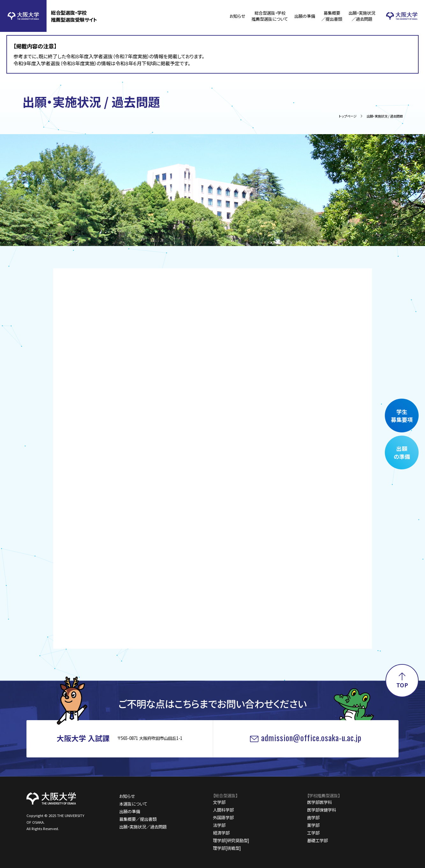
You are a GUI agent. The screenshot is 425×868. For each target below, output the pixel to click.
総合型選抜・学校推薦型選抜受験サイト (74, 16)
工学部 (313, 833)
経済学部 (221, 833)
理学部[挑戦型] (227, 848)
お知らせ (237, 16)
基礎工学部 (317, 840)
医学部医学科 (319, 802)
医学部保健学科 (322, 810)
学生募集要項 (402, 416)
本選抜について (133, 804)
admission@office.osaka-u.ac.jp (311, 738)
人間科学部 (223, 810)
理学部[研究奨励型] (231, 840)
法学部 (219, 825)
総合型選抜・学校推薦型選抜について (270, 16)
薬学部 (313, 825)
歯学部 (313, 817)
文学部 (219, 802)
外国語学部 (223, 817)
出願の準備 (305, 16)
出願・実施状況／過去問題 (362, 16)
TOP (402, 685)
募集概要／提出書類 (332, 16)
